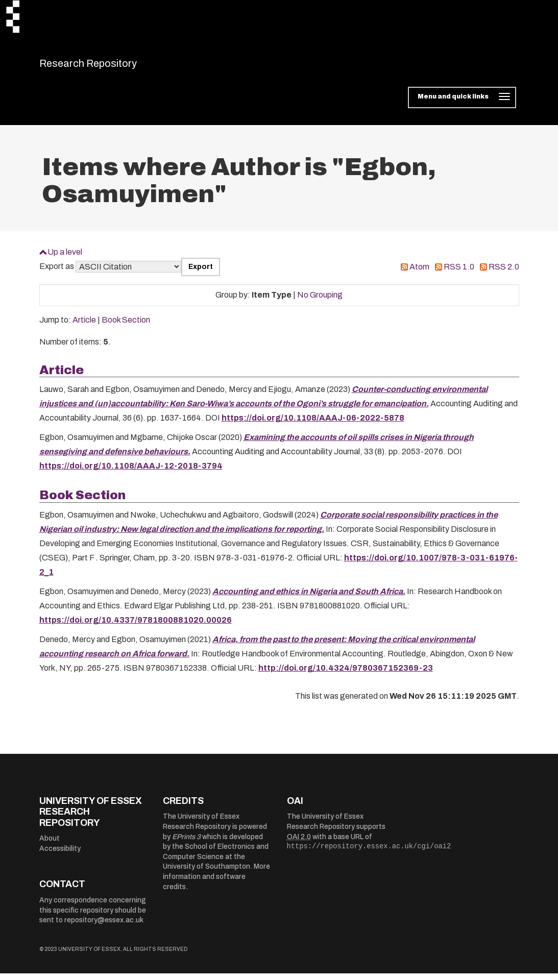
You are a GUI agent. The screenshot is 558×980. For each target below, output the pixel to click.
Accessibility (60, 855)
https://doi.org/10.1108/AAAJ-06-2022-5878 (313, 424)
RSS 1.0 (459, 273)
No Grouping (320, 301)
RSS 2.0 (504, 273)
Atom (419, 273)
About (50, 845)
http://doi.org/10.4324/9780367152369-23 (346, 674)
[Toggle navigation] (462, 104)
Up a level (65, 258)
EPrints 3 (186, 843)
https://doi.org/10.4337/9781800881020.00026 (136, 626)
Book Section (126, 326)
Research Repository (111, 66)
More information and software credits (216, 883)
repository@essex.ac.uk (104, 927)
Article (84, 326)
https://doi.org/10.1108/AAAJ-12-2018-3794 (131, 472)
